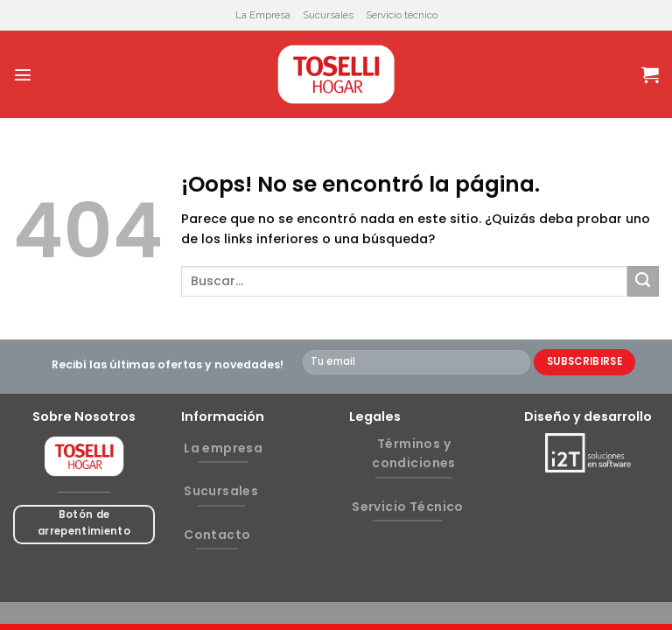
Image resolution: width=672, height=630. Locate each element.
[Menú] (23, 74)
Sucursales (328, 15)
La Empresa (263, 15)
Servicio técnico (402, 15)
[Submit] (643, 282)
